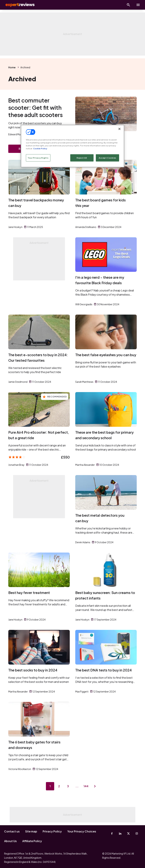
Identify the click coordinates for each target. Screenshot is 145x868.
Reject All (82, 158)
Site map (31, 831)
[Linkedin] (120, 833)
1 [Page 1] (50, 786)
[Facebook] (112, 833)
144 (86, 786)
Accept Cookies (107, 158)
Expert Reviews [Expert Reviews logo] (17, 5)
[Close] (119, 129)
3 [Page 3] (68, 786)
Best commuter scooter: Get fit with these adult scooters (35, 108)
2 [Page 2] (59, 786)
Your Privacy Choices (82, 831)
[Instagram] (137, 833)
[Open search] (128, 5)
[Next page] (95, 786)
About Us (10, 841)
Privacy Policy (52, 831)
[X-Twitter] (128, 833)
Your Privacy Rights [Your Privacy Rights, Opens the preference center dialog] (38, 158)
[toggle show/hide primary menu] (138, 5)
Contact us (12, 831)
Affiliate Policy (32, 841)
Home (12, 67)
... (77, 786)
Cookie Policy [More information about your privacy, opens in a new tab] (40, 148)
